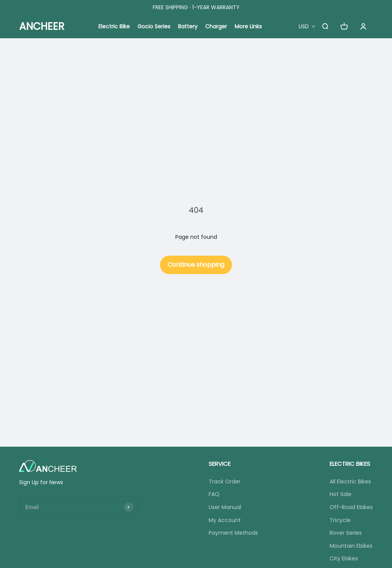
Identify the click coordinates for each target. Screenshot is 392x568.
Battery (188, 26)
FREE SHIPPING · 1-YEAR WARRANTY (196, 7)
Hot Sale (341, 494)
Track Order (225, 481)
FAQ (214, 494)
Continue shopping (196, 265)
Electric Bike (114, 26)
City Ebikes (344, 558)
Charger (216, 26)
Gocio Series (154, 26)
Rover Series (346, 533)
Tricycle (340, 520)
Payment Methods (233, 533)
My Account (225, 520)
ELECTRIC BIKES (350, 464)
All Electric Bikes (350, 481)
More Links (248, 26)
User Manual (225, 507)
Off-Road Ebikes (351, 507)
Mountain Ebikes (351, 546)
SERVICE (220, 464)
